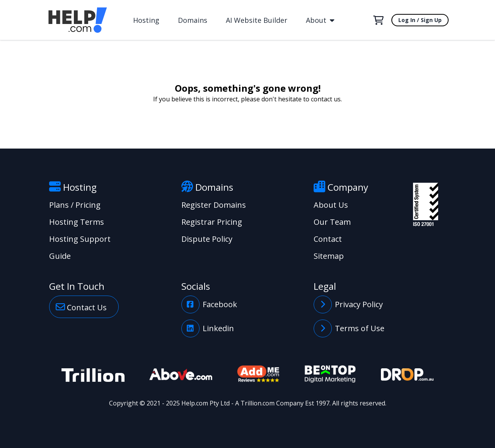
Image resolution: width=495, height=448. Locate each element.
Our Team (332, 222)
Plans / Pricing (75, 205)
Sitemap (329, 256)
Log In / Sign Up (420, 20)
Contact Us (81, 307)
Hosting (146, 20)
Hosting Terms (77, 222)
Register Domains (214, 205)
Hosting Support (80, 239)
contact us (326, 99)
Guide (60, 256)
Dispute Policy (207, 239)
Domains (193, 20)
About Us (331, 205)
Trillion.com (258, 403)
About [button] (320, 20)
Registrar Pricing (212, 222)
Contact (328, 239)
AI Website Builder (257, 20)
